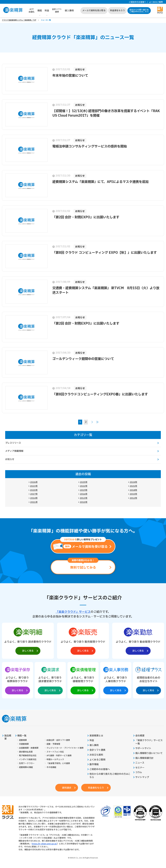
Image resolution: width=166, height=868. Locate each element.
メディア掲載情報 (14, 451)
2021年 (133, 486)
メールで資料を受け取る (94, 11)
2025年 (84, 482)
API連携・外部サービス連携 (59, 756)
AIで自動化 (32, 11)
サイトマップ (142, 777)
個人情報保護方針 (144, 758)
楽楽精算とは (96, 736)
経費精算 (23, 740)
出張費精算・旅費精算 (29, 748)
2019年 (84, 490)
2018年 (133, 490)
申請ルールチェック (55, 760)
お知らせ (10, 459)
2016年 (84, 494)
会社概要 (140, 736)
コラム (139, 772)
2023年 (34, 486)
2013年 (84, 498)
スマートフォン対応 (55, 752)
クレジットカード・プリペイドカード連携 (65, 748)
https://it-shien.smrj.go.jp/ (44, 844)
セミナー (140, 768)
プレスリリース (13, 443)
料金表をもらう (117, 11)
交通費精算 (24, 744)
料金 (47, 11)
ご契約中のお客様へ (137, 2)
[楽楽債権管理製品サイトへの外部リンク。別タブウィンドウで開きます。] (83, 680)
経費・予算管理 (53, 744)
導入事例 (69, 11)
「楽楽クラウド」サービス (73, 612)
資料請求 (67, 788)
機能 (40, 11)
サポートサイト (143, 748)
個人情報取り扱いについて (149, 753)
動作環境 (94, 765)
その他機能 (51, 767)
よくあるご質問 (156, 2)
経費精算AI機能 (26, 767)
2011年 (34, 502)
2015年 (133, 494)
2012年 (133, 498)
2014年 (34, 498)
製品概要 (8, 737)
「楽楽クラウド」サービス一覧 (149, 742)
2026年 (34, 482)
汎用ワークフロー (27, 763)
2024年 (133, 482)
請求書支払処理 (26, 752)
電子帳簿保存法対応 (28, 756)
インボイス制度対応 (28, 760)
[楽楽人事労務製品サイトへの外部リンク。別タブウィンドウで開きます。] (116, 680)
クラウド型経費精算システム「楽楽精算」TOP (19, 20)
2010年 (84, 502)
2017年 (34, 494)
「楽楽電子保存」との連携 (58, 763)
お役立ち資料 (96, 755)
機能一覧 (22, 736)
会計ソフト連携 (57, 11)
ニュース (140, 763)
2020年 (34, 490)
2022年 (84, 486)
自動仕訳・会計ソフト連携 (58, 740)
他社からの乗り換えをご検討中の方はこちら (139, 11)
